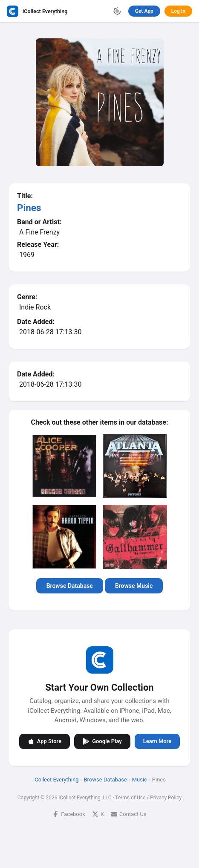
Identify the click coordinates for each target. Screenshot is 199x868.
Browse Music (134, 586)
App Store (45, 741)
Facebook (69, 814)
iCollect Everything (56, 779)
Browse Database (70, 586)
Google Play (102, 741)
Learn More (157, 741)
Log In (178, 11)
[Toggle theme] (117, 11)
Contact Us (129, 814)
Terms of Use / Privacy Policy (148, 797)
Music (140, 779)
